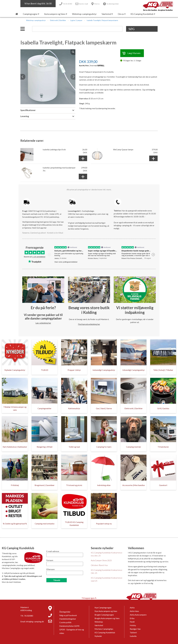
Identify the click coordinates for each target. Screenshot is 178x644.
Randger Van (135, 629)
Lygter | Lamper (76, 20)
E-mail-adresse (53, 551)
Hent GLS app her (39, 228)
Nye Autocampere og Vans (106, 611)
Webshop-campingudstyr (36, 20)
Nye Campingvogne (103, 608)
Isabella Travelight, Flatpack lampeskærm (102, 20)
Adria (132, 608)
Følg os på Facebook (68, 615)
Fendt (132, 622)
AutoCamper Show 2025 (101, 560)
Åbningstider (65, 612)
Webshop (99, 622)
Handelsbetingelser (68, 619)
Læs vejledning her (43, 323)
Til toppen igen (89, 598)
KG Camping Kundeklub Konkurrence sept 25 (107, 579)
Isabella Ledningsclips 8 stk (54, 149)
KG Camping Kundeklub (105, 632)
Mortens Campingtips (104, 629)
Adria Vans (134, 611)
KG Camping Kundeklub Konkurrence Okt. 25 (107, 571)
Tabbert (133, 632)
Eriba (132, 618)
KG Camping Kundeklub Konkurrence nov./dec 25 (107, 554)
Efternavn (50, 569)
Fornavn (50, 560)
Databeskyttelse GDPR (69, 626)
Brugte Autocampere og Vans (107, 618)
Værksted (99, 625)
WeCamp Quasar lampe (123, 149)
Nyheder (98, 636)
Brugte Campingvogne (104, 615)
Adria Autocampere (138, 615)
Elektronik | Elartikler (58, 20)
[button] (23, 77)
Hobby (133, 625)
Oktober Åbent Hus (99, 565)
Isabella (133, 636)
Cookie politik (65, 622)
